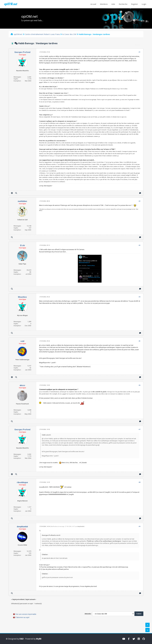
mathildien (22, 201)
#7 (140, 429)
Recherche (123, 4)
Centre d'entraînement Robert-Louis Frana (42, 34)
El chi (22, 245)
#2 (140, 201)
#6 (140, 385)
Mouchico (22, 297)
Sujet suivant (30, 599)
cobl (22, 341)
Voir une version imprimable (26, 614)
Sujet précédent (18, 599)
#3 (140, 245)
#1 (140, 52)
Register (134, 4)
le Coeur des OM (69, 34)
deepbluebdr (22, 527)
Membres (104, 4)
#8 (140, 482)
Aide (113, 4)
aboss (22, 385)
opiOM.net (11, 4)
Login (144, 4)
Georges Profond (22, 52)
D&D (22, 639)
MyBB (39, 639)
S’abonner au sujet (22, 617)
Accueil (93, 4)
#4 (140, 297)
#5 (140, 341)
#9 (140, 526)
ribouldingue (22, 482)
